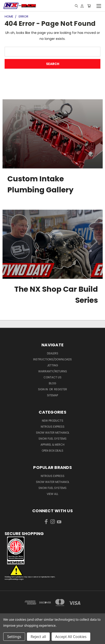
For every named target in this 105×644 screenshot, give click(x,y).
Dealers (53, 353)
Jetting (52, 365)
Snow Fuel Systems (52, 439)
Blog (52, 383)
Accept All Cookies (71, 637)
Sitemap (52, 395)
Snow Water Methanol (53, 433)
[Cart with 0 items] (89, 6)
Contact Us (52, 377)
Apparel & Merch (52, 445)
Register (61, 389)
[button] (52, 550)
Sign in (43, 389)
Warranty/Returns (53, 371)
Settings (14, 637)
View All (52, 494)
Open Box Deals (52, 451)
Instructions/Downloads (52, 359)
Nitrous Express (53, 427)
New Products (53, 421)
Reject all (38, 637)
